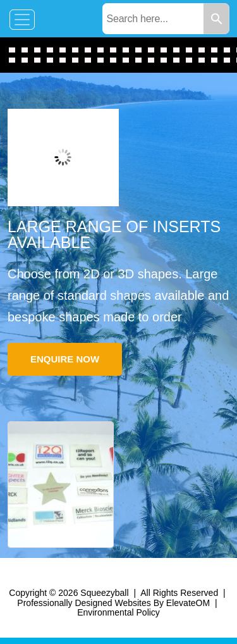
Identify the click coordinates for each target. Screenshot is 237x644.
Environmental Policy (118, 612)
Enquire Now (65, 359)
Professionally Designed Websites (84, 603)
